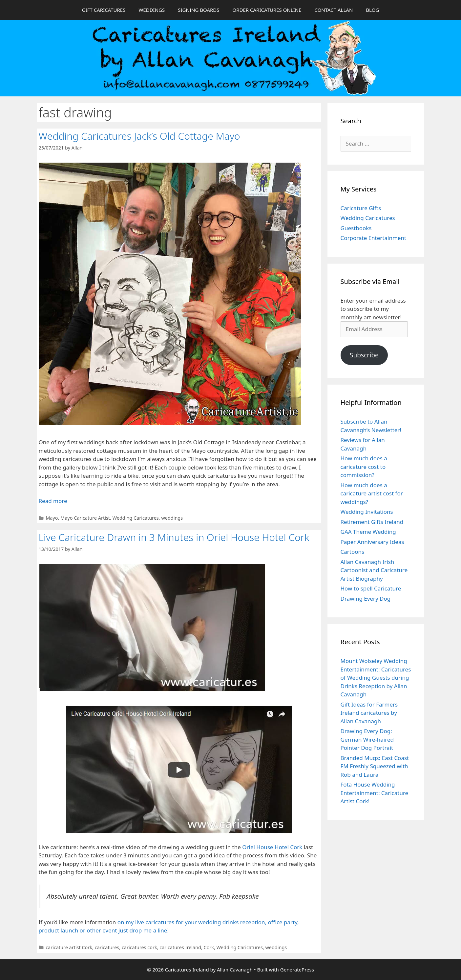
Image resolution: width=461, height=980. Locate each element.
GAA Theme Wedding (368, 532)
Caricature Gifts (361, 208)
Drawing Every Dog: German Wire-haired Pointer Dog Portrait (367, 739)
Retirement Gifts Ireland (372, 522)
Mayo (52, 518)
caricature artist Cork (69, 947)
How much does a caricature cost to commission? (364, 467)
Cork (209, 947)
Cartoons (353, 552)
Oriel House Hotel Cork (272, 847)
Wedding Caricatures (136, 518)
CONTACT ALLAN (334, 10)
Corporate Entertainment (374, 238)
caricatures (107, 947)
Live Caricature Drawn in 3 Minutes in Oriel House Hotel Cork (174, 537)
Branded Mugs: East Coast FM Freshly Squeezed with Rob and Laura (375, 766)
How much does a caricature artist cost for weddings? (372, 493)
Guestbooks (356, 228)
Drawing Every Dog (366, 599)
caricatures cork (139, 947)
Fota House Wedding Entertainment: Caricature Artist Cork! (375, 793)
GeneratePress (297, 970)
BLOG (372, 10)
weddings (172, 518)
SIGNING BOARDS (199, 10)
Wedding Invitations (367, 512)
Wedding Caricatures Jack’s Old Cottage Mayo (139, 136)
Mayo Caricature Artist (85, 518)
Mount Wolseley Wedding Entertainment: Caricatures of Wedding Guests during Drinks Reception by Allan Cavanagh (376, 678)
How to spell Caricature (371, 588)
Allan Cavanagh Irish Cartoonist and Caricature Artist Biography (374, 570)
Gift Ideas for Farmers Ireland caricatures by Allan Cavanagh (369, 713)
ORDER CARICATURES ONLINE (267, 10)
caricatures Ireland (180, 947)
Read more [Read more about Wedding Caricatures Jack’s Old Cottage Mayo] (53, 501)
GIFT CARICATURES (104, 10)
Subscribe (364, 355)
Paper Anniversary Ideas (372, 542)
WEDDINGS (152, 10)
